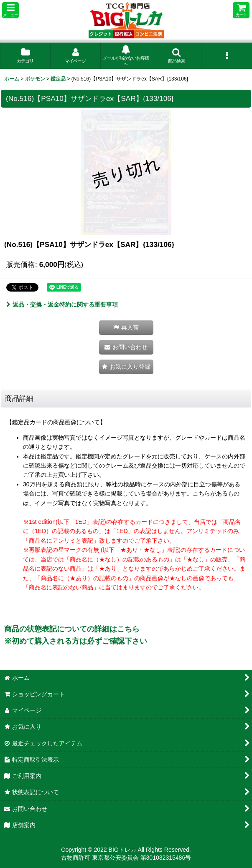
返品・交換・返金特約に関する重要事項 (62, 304)
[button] (10, 10)
